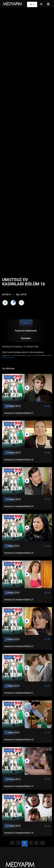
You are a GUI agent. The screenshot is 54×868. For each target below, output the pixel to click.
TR (32, 5)
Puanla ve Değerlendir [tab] (26, 331)
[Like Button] (13, 303)
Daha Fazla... (8, 357)
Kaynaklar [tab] (26, 338)
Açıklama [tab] (26, 323)
